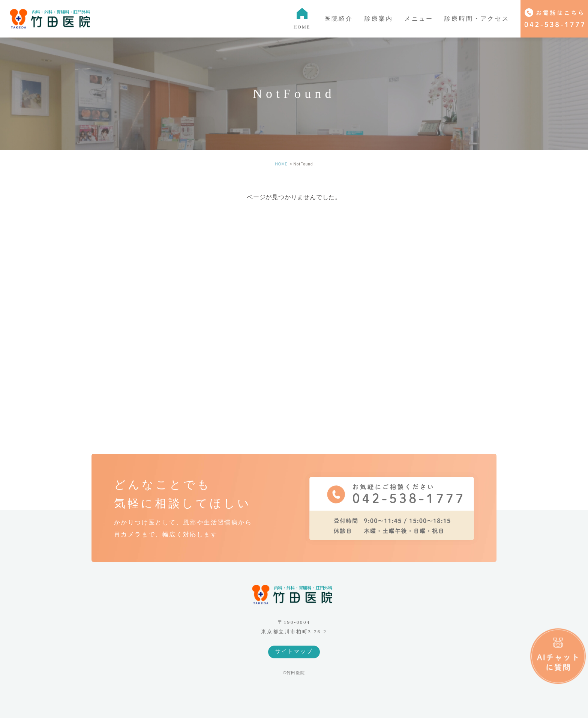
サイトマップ (294, 651)
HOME (281, 164)
